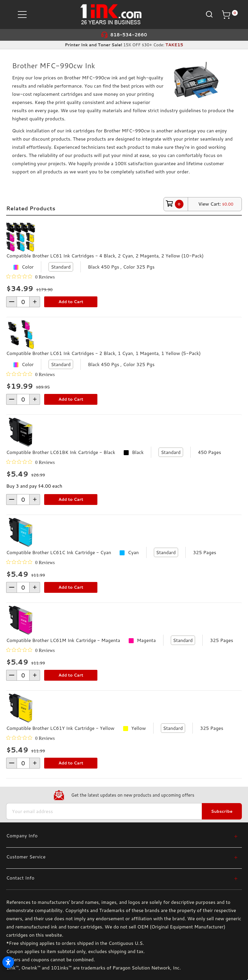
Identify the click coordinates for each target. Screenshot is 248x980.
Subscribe (222, 811)
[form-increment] (23, 302)
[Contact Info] (122, 878)
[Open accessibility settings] (8, 962)
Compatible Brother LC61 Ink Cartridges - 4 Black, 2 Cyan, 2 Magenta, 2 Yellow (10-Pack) (105, 256)
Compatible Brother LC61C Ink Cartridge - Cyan (59, 552)
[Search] (209, 14)
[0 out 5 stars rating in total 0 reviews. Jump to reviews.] (30, 277)
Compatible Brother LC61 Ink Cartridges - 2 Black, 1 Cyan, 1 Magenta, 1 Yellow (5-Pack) (103, 353)
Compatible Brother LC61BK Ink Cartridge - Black (61, 452)
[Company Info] (122, 835)
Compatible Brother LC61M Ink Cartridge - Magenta (63, 640)
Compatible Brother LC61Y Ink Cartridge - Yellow (60, 728)
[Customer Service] (122, 857)
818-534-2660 (129, 35)
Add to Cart (71, 302)
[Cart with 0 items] (230, 15)
